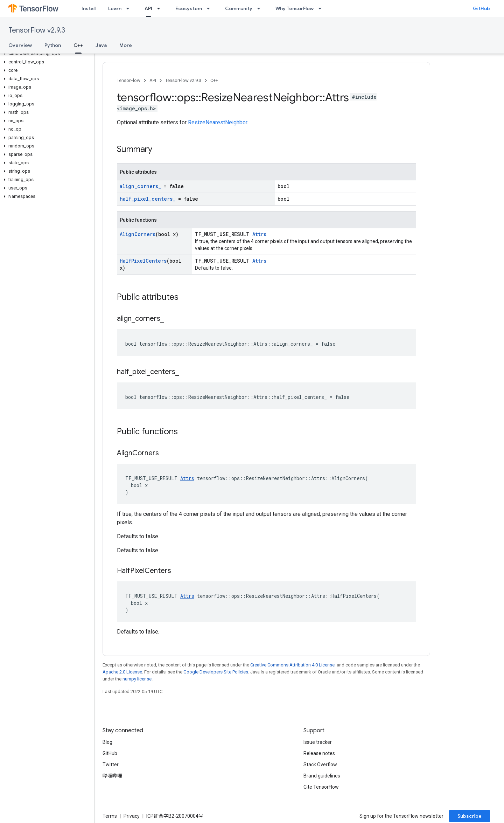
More (126, 45)
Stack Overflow (320, 765)
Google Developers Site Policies (216, 672)
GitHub (481, 8)
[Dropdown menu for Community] (261, 8)
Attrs (259, 234)
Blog (107, 742)
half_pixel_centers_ (148, 199)
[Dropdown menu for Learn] (130, 8)
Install (89, 8)
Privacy (132, 816)
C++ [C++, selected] (78, 45)
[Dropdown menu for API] (161, 8)
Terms (110, 816)
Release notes (319, 753)
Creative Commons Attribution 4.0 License (292, 665)
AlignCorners (138, 234)
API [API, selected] (148, 8)
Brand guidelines (322, 776)
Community (239, 8)
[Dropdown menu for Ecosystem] (210, 8)
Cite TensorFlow (321, 787)
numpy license (137, 679)
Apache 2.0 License (122, 672)
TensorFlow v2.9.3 (37, 30)
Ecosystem (189, 8)
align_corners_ (140, 186)
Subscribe (470, 816)
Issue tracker (318, 742)
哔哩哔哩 (112, 776)
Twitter (111, 765)
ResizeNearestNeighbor (218, 122)
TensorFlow (129, 80)
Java (101, 45)
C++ (214, 80)
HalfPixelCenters (143, 261)
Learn (115, 8)
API (153, 80)
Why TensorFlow (295, 8)
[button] (46, 54)
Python (53, 45)
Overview (20, 45)
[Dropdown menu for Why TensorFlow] (322, 8)
